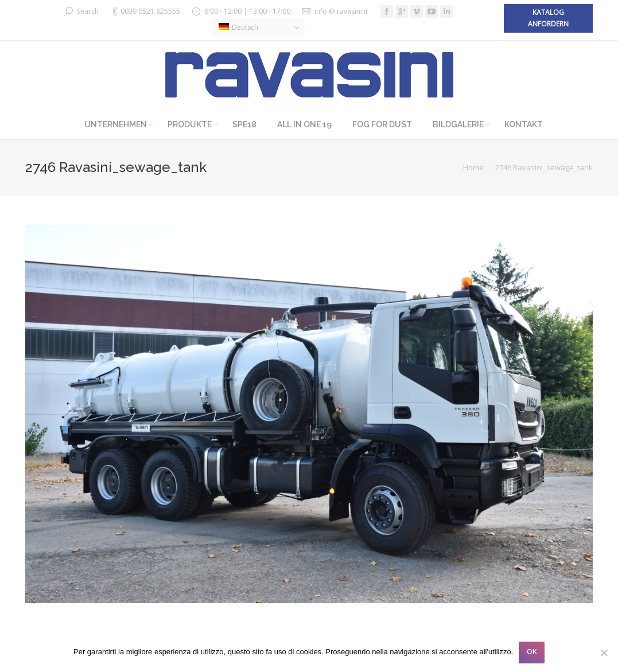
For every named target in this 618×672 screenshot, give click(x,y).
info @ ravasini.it (341, 11)
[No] (604, 653)
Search (88, 11)
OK (532, 652)
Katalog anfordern (548, 18)
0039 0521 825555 (150, 11)
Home (473, 167)
